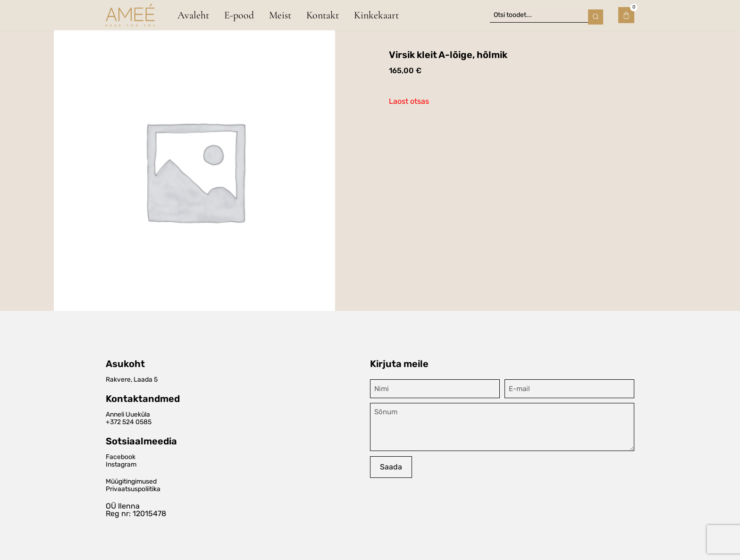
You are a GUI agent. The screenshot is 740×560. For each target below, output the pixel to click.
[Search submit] (596, 15)
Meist (280, 15)
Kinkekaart (376, 15)
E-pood (239, 15)
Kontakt (323, 15)
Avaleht (193, 15)
